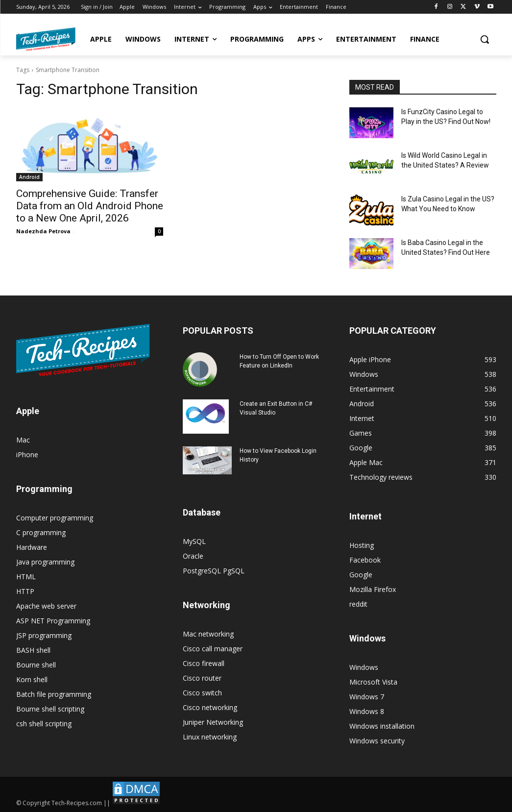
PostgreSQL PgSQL (214, 571)
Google (361, 575)
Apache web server (46, 606)
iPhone (27, 455)
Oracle (193, 556)
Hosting (362, 545)
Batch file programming (54, 694)
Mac (23, 440)
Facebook (365, 560)
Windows (364, 667)
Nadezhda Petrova (43, 231)
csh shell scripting (44, 724)
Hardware (32, 547)
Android (29, 177)
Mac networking (208, 634)
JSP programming (44, 635)
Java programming (45, 562)
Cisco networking (210, 707)
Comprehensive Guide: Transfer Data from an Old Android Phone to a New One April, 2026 (90, 206)
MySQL (194, 541)
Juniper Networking (213, 722)
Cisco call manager (213, 649)
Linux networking (210, 737)
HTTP (25, 591)
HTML (26, 577)
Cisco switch (202, 693)
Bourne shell (36, 665)
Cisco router (202, 678)
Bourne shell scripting (50, 709)
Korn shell (32, 679)
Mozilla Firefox (373, 589)
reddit (358, 604)
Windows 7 (367, 697)
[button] (485, 39)
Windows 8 (367, 711)
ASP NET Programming (53, 621)
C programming (41, 532)
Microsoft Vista (373, 682)
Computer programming (55, 518)
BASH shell (33, 650)
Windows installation (382, 726)
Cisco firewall (204, 663)
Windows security (377, 741)
